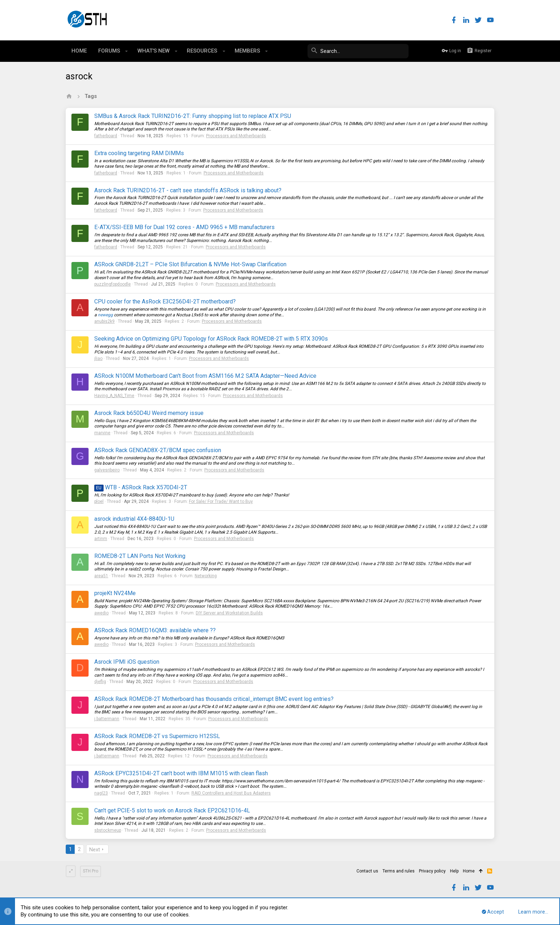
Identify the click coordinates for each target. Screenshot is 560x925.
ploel (99, 501)
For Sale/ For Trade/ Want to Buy (221, 501)
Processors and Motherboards (236, 136)
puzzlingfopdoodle (112, 284)
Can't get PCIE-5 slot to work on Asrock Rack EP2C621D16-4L (172, 810)
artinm (101, 539)
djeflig (100, 682)
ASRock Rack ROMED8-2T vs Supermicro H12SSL (157, 736)
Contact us (367, 871)
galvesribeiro (107, 470)
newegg (105, 315)
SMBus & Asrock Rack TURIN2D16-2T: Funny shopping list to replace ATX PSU (193, 116)
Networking (206, 576)
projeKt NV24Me (115, 593)
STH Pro (91, 871)
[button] (127, 51)
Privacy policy (432, 871)
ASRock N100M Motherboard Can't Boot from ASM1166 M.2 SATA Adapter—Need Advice (205, 376)
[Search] (355, 51)
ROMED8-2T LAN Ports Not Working (140, 556)
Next (95, 850)
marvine (102, 433)
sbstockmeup (108, 830)
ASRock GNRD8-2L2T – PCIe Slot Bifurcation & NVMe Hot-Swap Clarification (190, 264)
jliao (98, 358)
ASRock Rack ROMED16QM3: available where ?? (155, 630)
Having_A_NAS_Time (114, 396)
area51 (101, 576)
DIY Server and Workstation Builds (229, 613)
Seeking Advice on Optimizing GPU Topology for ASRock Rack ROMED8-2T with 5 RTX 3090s (211, 339)
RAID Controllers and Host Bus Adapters (231, 793)
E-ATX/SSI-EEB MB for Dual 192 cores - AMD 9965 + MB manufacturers (184, 227)
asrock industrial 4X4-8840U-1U (134, 519)
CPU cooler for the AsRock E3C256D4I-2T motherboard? (165, 301)
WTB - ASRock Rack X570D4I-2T (141, 487)
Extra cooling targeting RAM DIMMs (139, 153)
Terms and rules (399, 871)
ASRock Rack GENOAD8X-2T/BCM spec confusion (158, 450)
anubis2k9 (104, 321)
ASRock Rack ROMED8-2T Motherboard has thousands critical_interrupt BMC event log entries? (214, 699)
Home (469, 871)
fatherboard (106, 136)
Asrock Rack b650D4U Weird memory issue (149, 413)
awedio (101, 613)
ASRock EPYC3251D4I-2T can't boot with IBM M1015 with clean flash (181, 773)
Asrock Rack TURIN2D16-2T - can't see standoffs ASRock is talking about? (188, 190)
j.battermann (107, 719)
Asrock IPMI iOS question (127, 662)
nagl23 (101, 793)
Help (454, 871)
